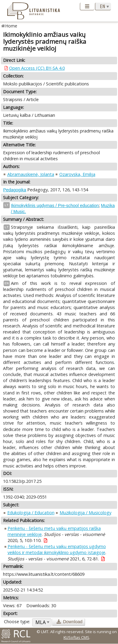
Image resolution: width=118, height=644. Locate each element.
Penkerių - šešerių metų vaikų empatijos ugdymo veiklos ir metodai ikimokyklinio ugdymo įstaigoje (57, 549)
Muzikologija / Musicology (85, 513)
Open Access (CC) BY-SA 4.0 (37, 68)
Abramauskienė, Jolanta (31, 174)
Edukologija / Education (31, 513)
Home (11, 26)
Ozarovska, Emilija (77, 174)
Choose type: (17, 622)
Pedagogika (15, 190)
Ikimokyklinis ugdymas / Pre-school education (55, 206)
